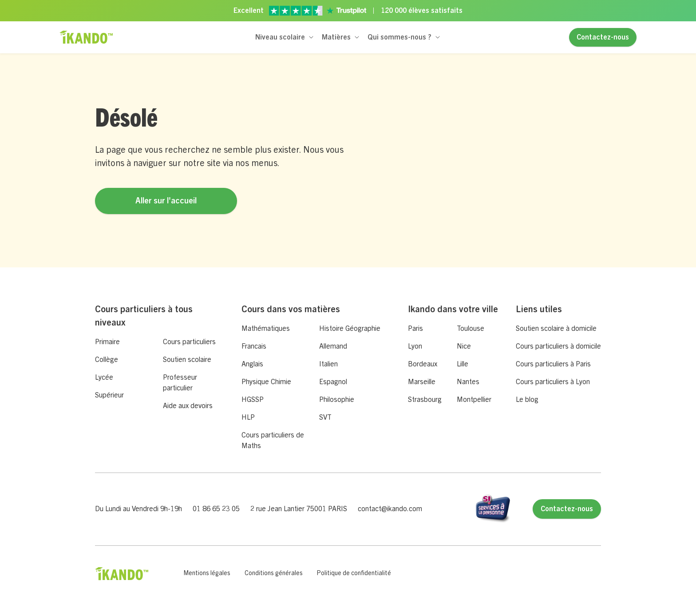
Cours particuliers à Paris (553, 364)
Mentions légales (207, 573)
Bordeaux (423, 364)
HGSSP (253, 400)
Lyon (415, 346)
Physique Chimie (266, 382)
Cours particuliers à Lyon (553, 382)
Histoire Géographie (350, 329)
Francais (254, 346)
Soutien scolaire (187, 360)
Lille (463, 364)
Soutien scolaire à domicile (556, 329)
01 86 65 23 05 (216, 509)
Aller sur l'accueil (166, 201)
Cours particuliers (189, 342)
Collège (107, 360)
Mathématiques (266, 329)
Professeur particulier (180, 383)
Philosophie (337, 400)
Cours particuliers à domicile (558, 346)
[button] (285, 37)
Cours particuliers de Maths (273, 441)
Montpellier (474, 400)
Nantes (468, 382)
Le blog (527, 400)
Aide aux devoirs (188, 406)
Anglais (252, 364)
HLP (248, 417)
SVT (325, 417)
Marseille (422, 382)
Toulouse (471, 329)
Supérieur (109, 395)
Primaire (107, 342)
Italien (328, 364)
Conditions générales (274, 573)
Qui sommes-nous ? (399, 37)
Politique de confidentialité (354, 573)
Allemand (333, 346)
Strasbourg (425, 400)
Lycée (104, 378)
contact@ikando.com (390, 509)
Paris (415, 329)
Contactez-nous (603, 37)
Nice (464, 346)
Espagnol (333, 382)
